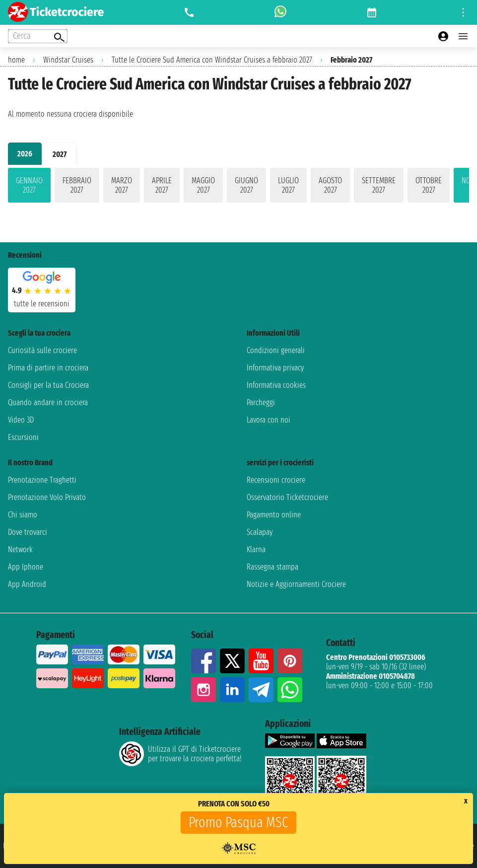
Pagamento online (274, 515)
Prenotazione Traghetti (42, 480)
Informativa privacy (275, 368)
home (16, 60)
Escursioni (23, 437)
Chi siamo (23, 515)
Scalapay (260, 532)
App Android (27, 584)
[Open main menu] (463, 36)
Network (20, 549)
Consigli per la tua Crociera (48, 385)
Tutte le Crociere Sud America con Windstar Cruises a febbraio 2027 (212, 60)
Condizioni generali (276, 350)
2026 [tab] (25, 154)
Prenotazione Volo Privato (47, 497)
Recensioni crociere (276, 480)
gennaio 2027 (29, 185)
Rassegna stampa (273, 567)
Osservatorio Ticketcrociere (287, 497)
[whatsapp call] (280, 12)
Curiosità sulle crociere (42, 350)
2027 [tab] (60, 154)
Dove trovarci (28, 532)
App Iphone (26, 567)
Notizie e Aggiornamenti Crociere (296, 584)
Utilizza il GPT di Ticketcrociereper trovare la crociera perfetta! (180, 754)
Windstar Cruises (68, 60)
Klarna (256, 549)
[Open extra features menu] (38, 36)
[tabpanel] (238, 187)
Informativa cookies (276, 385)
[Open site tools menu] (463, 12)
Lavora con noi (269, 420)
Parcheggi (261, 402)
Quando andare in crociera (48, 402)
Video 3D (21, 420)
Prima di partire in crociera (48, 368)
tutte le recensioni (42, 304)
